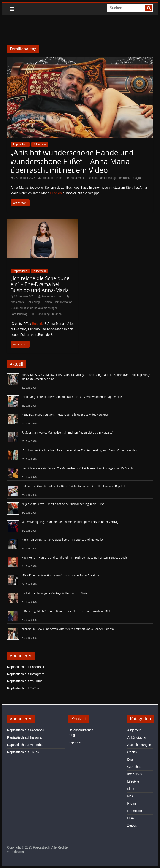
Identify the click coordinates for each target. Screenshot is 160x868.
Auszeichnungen (139, 745)
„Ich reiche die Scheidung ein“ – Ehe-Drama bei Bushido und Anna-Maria (40, 284)
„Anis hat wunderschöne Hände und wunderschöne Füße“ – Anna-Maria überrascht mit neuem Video (72, 161)
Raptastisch (20, 145)
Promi (132, 803)
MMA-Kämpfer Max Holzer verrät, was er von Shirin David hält (61, 575)
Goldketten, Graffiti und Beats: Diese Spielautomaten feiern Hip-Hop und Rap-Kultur (75, 486)
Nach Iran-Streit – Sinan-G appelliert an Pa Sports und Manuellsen (63, 540)
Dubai (14, 308)
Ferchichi (123, 178)
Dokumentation (63, 302)
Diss (130, 759)
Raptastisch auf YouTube (25, 681)
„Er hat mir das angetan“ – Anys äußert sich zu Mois (54, 593)
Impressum (76, 742)
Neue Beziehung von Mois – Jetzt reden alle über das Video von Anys (65, 415)
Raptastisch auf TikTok (23, 688)
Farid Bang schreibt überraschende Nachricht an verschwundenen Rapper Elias (72, 397)
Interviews (134, 774)
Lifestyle (133, 781)
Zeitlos (132, 825)
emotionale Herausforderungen (39, 308)
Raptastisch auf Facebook (26, 667)
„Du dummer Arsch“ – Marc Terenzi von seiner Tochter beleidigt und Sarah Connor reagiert (79, 450)
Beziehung (33, 302)
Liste (131, 789)
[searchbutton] (149, 8)
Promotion (135, 811)
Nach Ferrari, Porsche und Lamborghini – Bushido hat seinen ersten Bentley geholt (74, 558)
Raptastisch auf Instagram (26, 674)
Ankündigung (137, 737)
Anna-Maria (78, 178)
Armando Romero (53, 178)
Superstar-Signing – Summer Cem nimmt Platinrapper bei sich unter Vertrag (70, 522)
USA (131, 818)
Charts (132, 752)
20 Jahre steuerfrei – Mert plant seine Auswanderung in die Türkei (63, 504)
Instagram (137, 178)
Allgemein (40, 145)
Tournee (57, 314)
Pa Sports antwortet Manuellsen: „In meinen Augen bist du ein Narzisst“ (67, 433)
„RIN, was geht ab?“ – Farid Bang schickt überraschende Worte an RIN (66, 611)
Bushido (92, 178)
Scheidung (43, 314)
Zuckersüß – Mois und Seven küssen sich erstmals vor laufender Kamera (68, 629)
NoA (130, 796)
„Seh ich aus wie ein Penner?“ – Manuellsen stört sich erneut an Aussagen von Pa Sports (77, 468)
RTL (32, 314)
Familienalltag (107, 178)
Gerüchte (134, 767)
